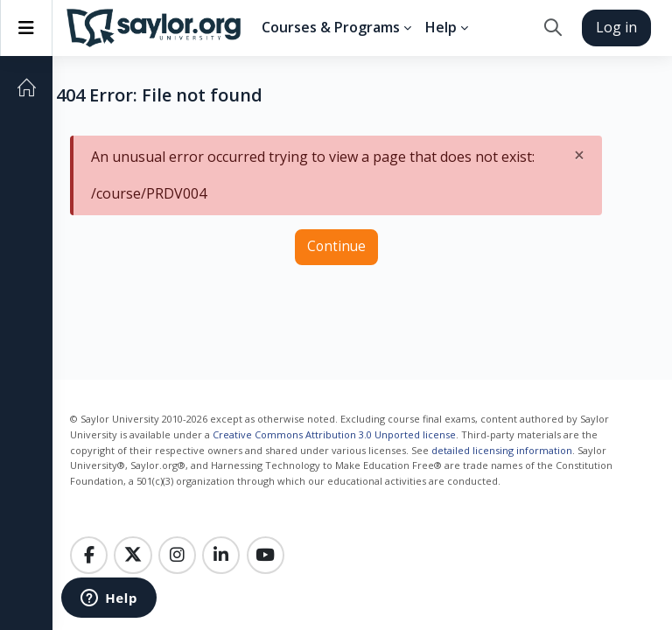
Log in (616, 27)
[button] (553, 28)
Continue (336, 247)
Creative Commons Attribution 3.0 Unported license (334, 434)
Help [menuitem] (441, 27)
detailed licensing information (502, 450)
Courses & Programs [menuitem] (331, 27)
